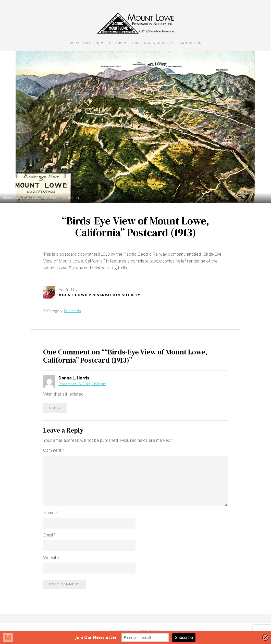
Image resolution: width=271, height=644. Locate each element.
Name (50, 513)
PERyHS (116, 43)
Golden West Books (151, 43)
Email (49, 535)
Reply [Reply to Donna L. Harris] (55, 408)
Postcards (72, 311)
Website (51, 558)
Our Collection (85, 43)
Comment (53, 450)
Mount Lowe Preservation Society (99, 295)
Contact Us (190, 43)
